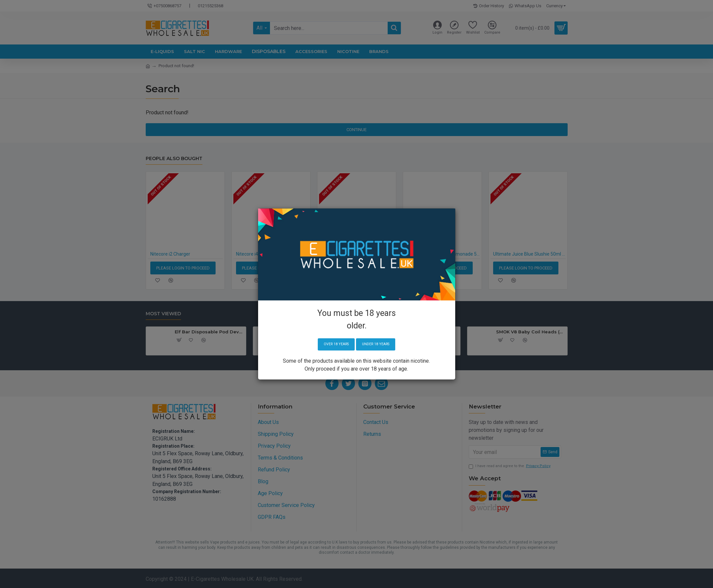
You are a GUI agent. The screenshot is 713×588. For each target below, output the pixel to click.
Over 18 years (333, 344)
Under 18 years (378, 344)
